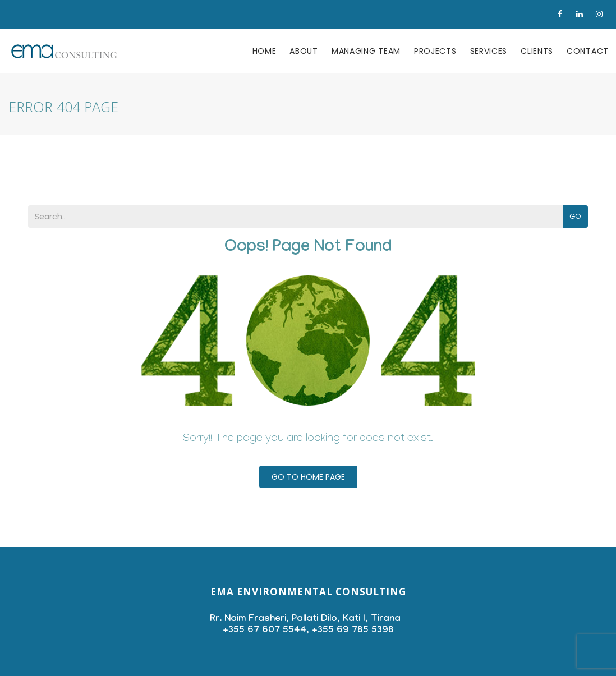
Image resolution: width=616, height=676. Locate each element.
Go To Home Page (308, 477)
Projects (435, 51)
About (304, 51)
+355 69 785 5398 (353, 631)
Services (489, 51)
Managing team (366, 51)
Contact (588, 51)
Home (265, 51)
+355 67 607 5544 (265, 631)
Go (575, 216)
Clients (537, 51)
